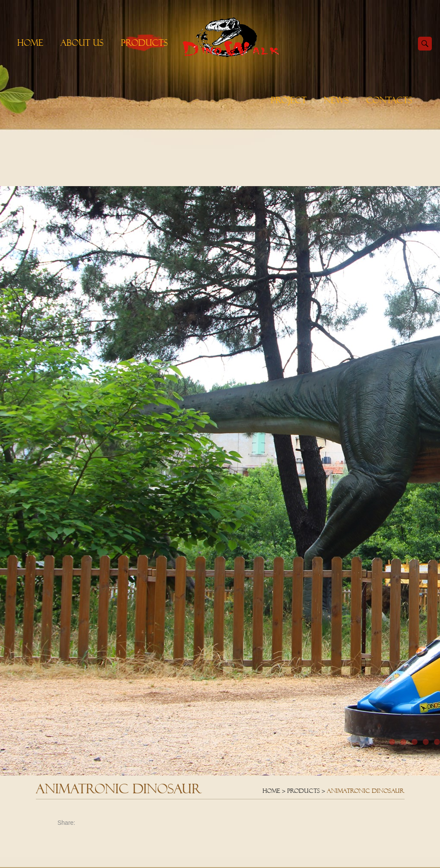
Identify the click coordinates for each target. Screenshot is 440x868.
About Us (82, 43)
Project (289, 100)
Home (30, 43)
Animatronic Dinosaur (366, 791)
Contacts (389, 100)
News (336, 100)
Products (144, 43)
